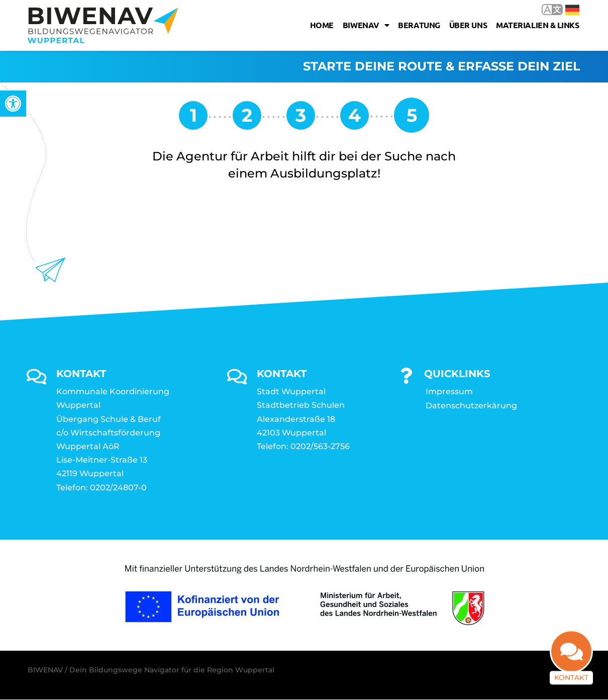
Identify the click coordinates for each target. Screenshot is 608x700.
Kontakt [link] (571, 677)
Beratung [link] (419, 25)
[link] (13, 104)
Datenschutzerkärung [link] (471, 406)
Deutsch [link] (572, 10)
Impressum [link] (449, 392)
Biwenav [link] (366, 25)
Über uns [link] (468, 25)
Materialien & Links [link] (537, 25)
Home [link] (322, 25)
